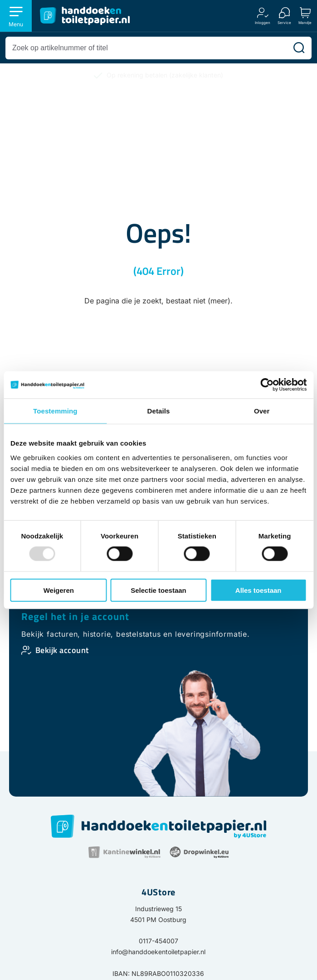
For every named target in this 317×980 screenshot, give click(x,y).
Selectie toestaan (158, 590)
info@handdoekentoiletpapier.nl (158, 952)
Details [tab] (159, 411)
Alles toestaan (258, 590)
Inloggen (263, 22)
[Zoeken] (299, 48)
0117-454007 (158, 941)
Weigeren (59, 590)
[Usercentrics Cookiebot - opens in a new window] (267, 385)
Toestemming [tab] (55, 411)
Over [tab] (262, 411)
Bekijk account (62, 650)
